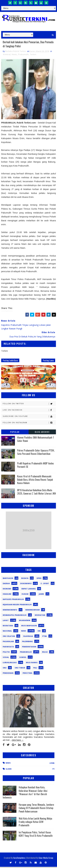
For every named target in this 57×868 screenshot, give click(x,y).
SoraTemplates (19, 859)
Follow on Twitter (29, 405)
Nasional (7, 632)
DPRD (39, 579)
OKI (39, 632)
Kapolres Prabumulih (13, 600)
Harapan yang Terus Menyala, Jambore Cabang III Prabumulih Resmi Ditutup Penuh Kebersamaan (36, 809)
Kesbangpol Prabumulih (15, 616)
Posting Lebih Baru (10, 362)
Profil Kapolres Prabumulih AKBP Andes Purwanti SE (35, 466)
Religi (45, 653)
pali (35, 669)
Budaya (25, 579)
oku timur (20, 669)
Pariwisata (8, 648)
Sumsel (23, 658)
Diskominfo (26, 585)
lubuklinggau (10, 664)
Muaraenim (25, 621)
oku (5, 669)
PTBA (45, 637)
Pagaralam (8, 643)
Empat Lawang (29, 590)
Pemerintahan (29, 648)
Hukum (25, 595)
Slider (9, 770)
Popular (15, 433)
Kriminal (7, 56)
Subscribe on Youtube (29, 418)
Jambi (41, 595)
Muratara (8, 627)
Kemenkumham (33, 611)
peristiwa (27, 674)
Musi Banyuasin (29, 627)
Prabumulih (23, 56)
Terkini (33, 56)
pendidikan (8, 674)
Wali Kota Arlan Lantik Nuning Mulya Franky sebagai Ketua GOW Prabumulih (35, 823)
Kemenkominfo (10, 611)
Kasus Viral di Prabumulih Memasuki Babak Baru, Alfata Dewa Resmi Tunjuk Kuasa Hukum (35, 481)
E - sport (45, 585)
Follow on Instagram (29, 424)
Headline (7, 595)
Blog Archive (42, 433)
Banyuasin (8, 579)
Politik (6, 653)
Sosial (6, 658)
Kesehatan (40, 616)
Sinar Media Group (46, 859)
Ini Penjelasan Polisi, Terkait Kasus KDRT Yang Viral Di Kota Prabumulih (36, 835)
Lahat (6, 621)
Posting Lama (48, 362)
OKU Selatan (9, 637)
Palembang (27, 643)
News (14, 56)
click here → (18, 741)
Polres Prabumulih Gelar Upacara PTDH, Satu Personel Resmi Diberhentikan (36, 453)
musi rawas (32, 664)
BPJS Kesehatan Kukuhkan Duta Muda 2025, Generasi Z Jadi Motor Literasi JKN (36, 493)
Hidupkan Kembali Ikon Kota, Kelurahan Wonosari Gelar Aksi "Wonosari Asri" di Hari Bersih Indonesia (25, 794)
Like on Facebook (29, 411)
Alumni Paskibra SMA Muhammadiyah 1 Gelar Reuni (35, 440)
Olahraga (28, 637)
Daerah (6, 585)
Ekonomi (7, 590)
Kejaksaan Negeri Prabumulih (17, 606)
